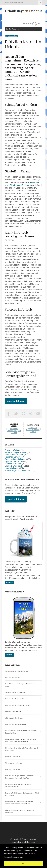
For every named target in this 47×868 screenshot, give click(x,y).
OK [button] (24, 864)
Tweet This (16, 414)
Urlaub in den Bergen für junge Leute (18, 705)
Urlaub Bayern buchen (15, 466)
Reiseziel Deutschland (13, 757)
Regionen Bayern (13, 457)
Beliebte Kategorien (40, 3)
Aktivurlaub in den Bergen (14, 718)
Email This (38, 414)
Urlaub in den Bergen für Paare (16, 724)
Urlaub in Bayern (12, 468)
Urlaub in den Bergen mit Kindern (16, 699)
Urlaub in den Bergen (12, 678)
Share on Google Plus (23, 414)
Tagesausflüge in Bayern (16, 459)
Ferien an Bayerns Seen (16, 452)
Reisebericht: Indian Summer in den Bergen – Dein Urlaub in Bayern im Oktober (21, 741)
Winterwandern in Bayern (14, 763)
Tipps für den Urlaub (11, 36)
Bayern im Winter (12, 450)
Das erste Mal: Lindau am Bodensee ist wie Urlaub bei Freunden (22, 794)
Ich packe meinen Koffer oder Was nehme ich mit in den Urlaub (22, 749)
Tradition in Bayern (13, 464)
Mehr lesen (9, 582)
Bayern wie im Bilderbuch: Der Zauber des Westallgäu (19, 811)
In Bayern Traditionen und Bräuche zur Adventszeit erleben (18, 786)
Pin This (31, 414)
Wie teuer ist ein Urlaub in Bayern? (17, 671)
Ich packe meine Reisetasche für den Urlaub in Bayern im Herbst (21, 732)
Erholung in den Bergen (13, 712)
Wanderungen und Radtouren (18, 470)
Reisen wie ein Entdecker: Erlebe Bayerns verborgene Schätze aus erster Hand (19, 803)
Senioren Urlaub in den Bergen (16, 693)
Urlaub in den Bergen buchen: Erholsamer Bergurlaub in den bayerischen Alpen (19, 777)
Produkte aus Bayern (14, 455)
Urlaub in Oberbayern (13, 769)
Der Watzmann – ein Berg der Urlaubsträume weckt (20, 685)
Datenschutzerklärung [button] (14, 857)
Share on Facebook (9, 414)
